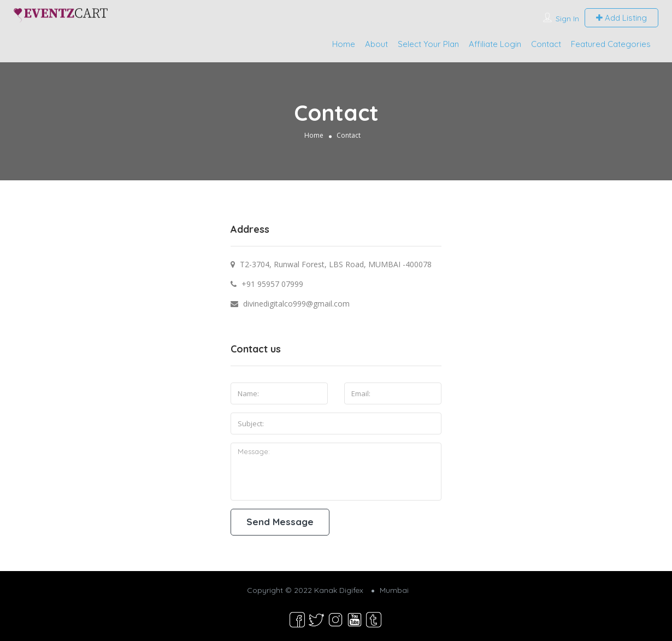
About (376, 44)
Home (344, 44)
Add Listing (621, 18)
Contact (546, 44)
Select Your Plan (428, 44)
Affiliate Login (495, 44)
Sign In (567, 19)
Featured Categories (611, 44)
